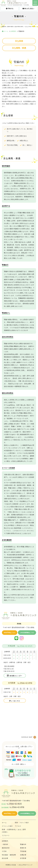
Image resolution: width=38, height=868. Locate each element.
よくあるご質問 (20, 829)
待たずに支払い (28, 9)
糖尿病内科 (6, 848)
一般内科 (5, 844)
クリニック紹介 (7, 826)
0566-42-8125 (26, 646)
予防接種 (23, 851)
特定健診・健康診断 (9, 855)
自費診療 (23, 855)
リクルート (6, 835)
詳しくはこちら (15, 701)
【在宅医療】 (12, 807)
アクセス (18, 826)
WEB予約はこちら (10, 633)
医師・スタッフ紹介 (22, 823)
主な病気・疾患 (19, 48)
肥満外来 (23, 848)
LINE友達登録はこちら (27, 633)
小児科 (4, 851)
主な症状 (19, 41)
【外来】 (11, 804)
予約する (10, 9)
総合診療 (5, 858)
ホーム (4, 823)
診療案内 (5, 841)
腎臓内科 (23, 844)
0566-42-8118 (26, 683)
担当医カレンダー (16, 676)
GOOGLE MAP (27, 737)
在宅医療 (23, 858)
